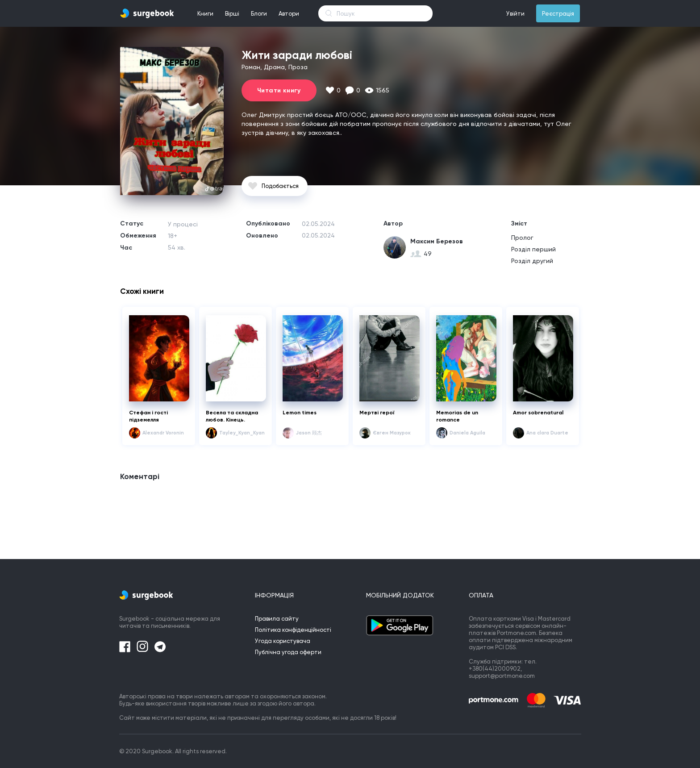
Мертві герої (377, 413)
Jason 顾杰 (309, 433)
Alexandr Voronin (163, 433)
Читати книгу (279, 90)
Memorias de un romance (457, 416)
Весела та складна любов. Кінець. (232, 416)
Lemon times (300, 413)
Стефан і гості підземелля (148, 416)
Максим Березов (437, 241)
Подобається (280, 186)
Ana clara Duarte (547, 433)
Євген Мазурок (392, 433)
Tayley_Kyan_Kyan (242, 433)
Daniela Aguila (467, 433)
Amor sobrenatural (538, 413)
